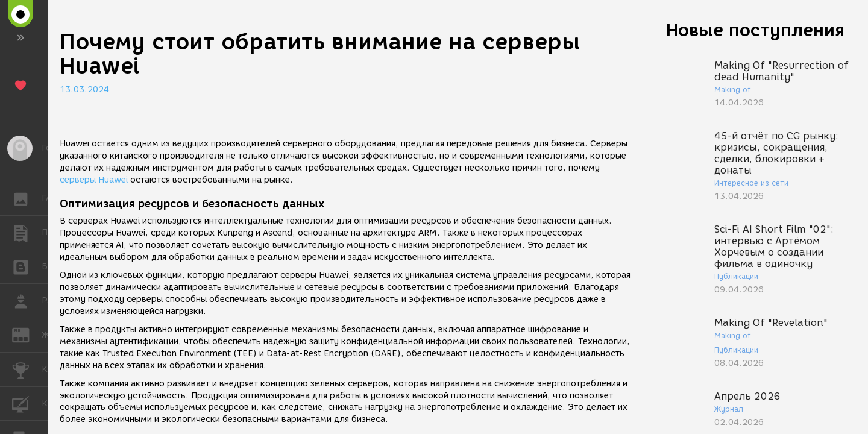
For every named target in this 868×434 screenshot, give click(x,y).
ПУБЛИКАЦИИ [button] (27, 233)
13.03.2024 (84, 90)
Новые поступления (755, 30)
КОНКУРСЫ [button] (27, 370)
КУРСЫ (27, 403)
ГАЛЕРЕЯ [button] (27, 198)
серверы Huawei (94, 180)
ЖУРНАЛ (27, 334)
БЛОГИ (27, 266)
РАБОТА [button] (27, 301)
